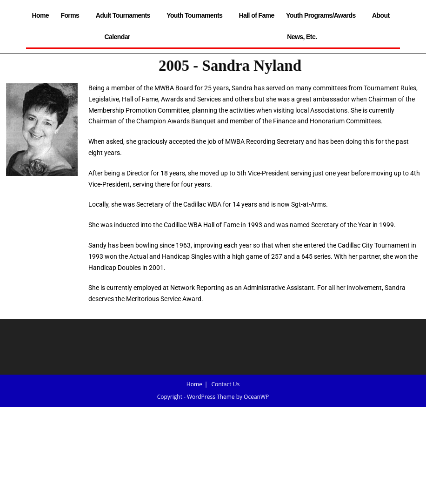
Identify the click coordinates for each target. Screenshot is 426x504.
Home (41, 15)
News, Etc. (304, 37)
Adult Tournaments (125, 15)
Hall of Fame (257, 15)
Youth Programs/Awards (323, 15)
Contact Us (225, 384)
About (383, 15)
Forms (72, 15)
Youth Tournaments (197, 15)
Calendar (117, 37)
